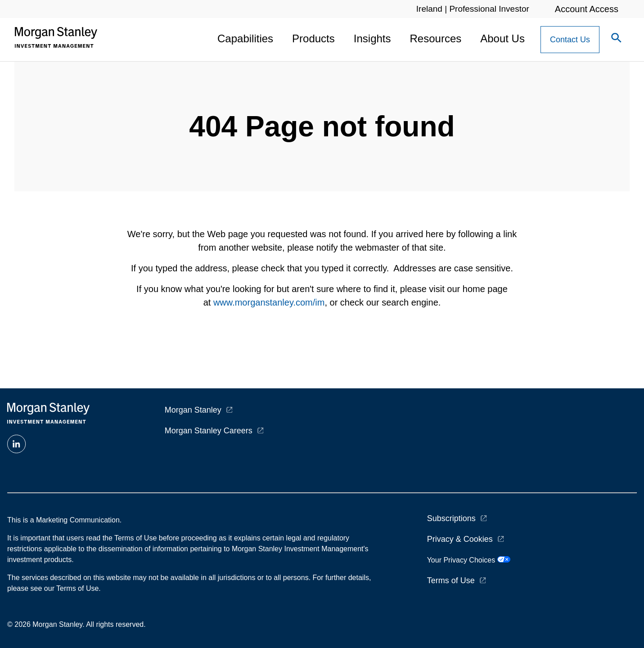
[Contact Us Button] (570, 40)
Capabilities (245, 38)
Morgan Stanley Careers (209, 431)
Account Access (587, 9)
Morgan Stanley (193, 410)
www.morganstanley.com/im (269, 302)
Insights (372, 38)
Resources (436, 38)
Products (313, 38)
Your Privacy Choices (469, 560)
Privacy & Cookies (460, 539)
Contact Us (570, 40)
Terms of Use (451, 580)
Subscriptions (451, 518)
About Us (502, 38)
